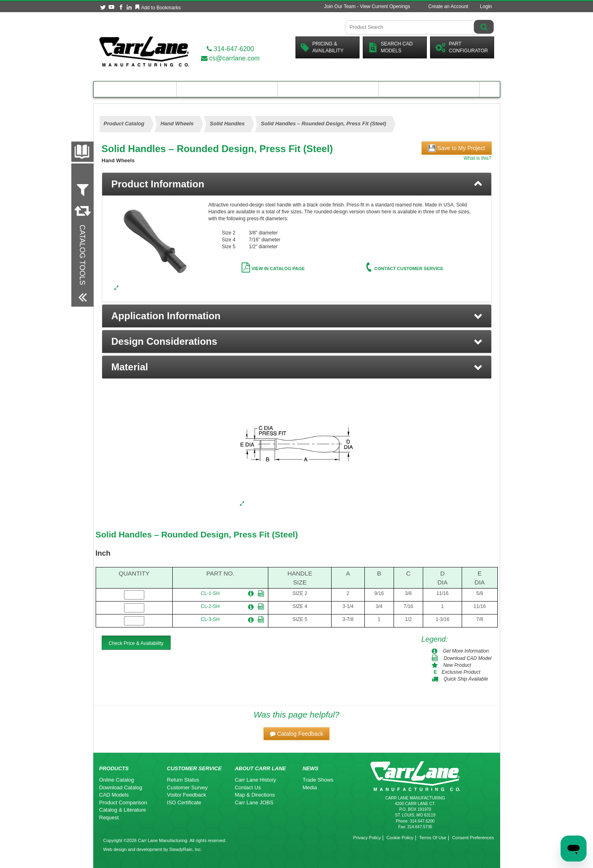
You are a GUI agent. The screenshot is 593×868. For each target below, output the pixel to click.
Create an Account (448, 6)
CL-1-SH (210, 593)
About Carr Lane (429, 89)
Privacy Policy (367, 838)
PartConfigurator (462, 47)
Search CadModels (391, 47)
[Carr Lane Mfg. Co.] (144, 51)
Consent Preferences (473, 838)
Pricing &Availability (322, 47)
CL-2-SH (210, 606)
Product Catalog (135, 89)
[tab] (297, 184)
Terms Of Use (433, 838)
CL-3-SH (210, 619)
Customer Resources (328, 89)
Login (486, 6)
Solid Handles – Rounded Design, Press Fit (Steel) (197, 534)
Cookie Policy (400, 838)
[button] (297, 316)
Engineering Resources (227, 89)
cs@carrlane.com (230, 58)
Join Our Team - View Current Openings (367, 6)
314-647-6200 (230, 49)
